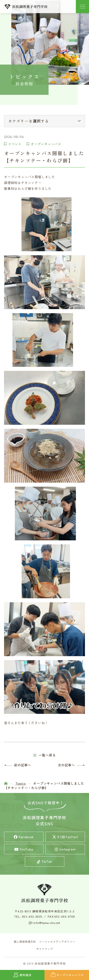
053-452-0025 (32, 916)
